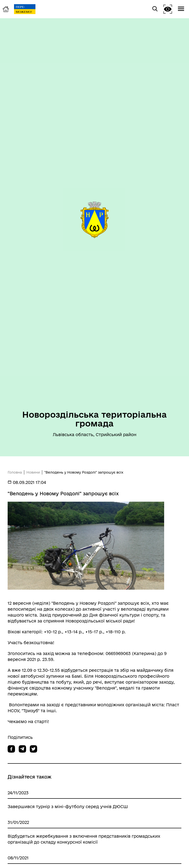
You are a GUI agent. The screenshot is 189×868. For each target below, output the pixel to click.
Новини (33, 472)
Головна (15, 472)
